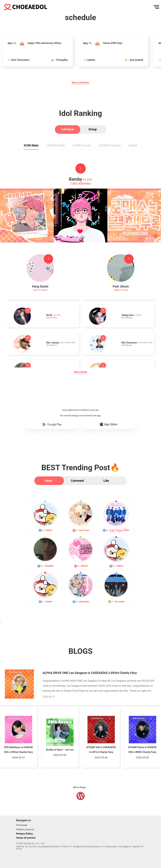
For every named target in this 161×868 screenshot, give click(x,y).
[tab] (68, 129)
